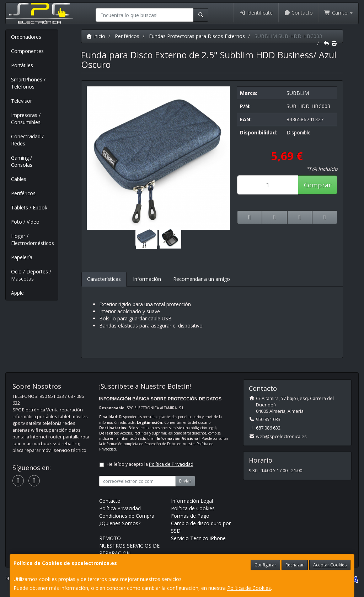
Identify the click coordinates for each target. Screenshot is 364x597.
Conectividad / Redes (27, 140)
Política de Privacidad (171, 464)
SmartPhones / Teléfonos (28, 83)
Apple (17, 293)
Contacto (299, 13)
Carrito (338, 13)
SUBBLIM (298, 93)
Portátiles (22, 65)
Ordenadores (26, 37)
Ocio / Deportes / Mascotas (31, 275)
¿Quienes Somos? (120, 523)
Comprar (318, 185)
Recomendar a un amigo (202, 279)
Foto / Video (25, 222)
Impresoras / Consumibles (26, 119)
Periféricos (23, 193)
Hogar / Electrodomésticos (33, 239)
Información (147, 279)
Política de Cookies (249, 588)
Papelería (22, 257)
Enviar (185, 481)
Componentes (27, 51)
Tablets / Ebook (29, 207)
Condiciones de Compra (127, 516)
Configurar (265, 565)
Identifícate (256, 13)
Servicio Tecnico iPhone (198, 538)
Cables (19, 179)
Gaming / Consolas (22, 161)
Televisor (22, 101)
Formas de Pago (190, 516)
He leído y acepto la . (151, 464)
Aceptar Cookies (330, 565)
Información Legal (192, 501)
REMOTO (110, 538)
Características (104, 279)
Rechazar (295, 565)
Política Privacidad (120, 508)
